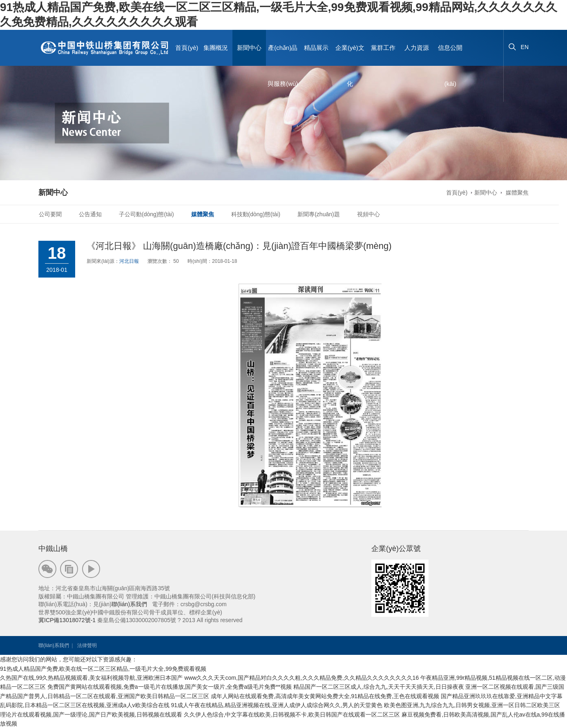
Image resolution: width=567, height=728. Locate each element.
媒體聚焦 (516, 193)
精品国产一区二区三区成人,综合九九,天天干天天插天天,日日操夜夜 (379, 687)
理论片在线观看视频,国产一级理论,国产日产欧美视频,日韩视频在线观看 (91, 715)
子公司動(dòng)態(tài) (146, 214)
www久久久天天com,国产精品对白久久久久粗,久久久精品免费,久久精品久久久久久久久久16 (301, 678)
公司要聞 (50, 214)
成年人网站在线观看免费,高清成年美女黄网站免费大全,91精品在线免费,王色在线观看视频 (325, 696)
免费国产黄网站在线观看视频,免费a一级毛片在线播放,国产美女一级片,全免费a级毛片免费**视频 (170, 687)
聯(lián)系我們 (129, 604)
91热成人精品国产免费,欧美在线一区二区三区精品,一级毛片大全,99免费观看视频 (103, 669)
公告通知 (90, 214)
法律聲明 (87, 645)
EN (525, 47)
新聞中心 (486, 193)
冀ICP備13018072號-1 (67, 620)
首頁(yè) (187, 48)
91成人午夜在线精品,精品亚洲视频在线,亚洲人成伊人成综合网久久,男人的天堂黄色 (276, 705)
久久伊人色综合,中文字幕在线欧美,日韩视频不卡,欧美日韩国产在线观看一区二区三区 (292, 715)
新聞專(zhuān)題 (318, 214)
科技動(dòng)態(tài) (256, 214)
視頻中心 (368, 214)
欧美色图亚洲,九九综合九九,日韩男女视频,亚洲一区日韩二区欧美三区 (472, 705)
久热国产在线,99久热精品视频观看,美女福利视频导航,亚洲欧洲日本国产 (91, 678)
